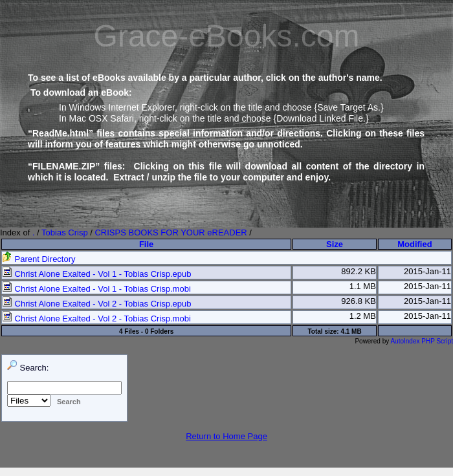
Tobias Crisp (65, 233)
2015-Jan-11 (427, 271)
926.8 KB (359, 301)
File (146, 244)
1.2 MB (363, 316)
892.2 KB (359, 271)
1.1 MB (363, 286)
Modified (414, 244)
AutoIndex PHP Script (422, 341)
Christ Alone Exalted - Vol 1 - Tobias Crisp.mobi (96, 289)
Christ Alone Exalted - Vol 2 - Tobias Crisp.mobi (96, 319)
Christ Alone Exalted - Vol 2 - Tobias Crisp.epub (97, 304)
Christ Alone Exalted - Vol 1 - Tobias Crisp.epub (97, 274)
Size (335, 244)
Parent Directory (39, 259)
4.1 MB (351, 331)
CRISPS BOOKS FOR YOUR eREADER (171, 233)
